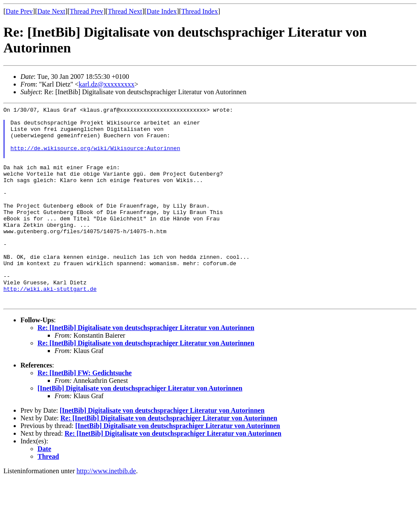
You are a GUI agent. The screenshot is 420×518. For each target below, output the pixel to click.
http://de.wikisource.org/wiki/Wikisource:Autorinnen (96, 157)
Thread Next (125, 11)
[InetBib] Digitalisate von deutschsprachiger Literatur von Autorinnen (140, 428)
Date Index (162, 11)
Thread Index (200, 11)
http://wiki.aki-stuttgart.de (50, 326)
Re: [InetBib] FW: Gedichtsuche (85, 412)
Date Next (51, 11)
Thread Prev (86, 11)
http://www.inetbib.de (106, 511)
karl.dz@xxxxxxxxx (107, 84)
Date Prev (19, 11)
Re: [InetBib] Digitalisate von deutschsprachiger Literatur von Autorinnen (146, 367)
